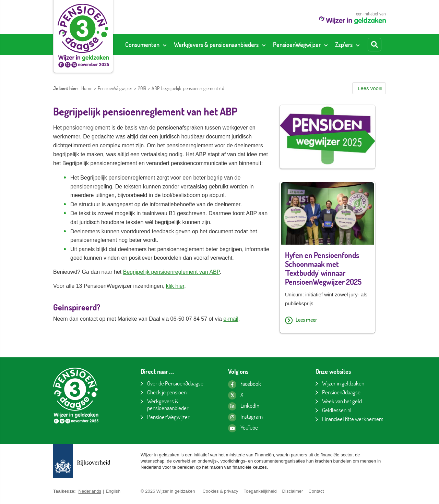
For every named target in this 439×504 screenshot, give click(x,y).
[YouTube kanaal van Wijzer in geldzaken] (243, 428)
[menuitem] (146, 45)
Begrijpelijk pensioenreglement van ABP (171, 272)
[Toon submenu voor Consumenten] (165, 45)
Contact (316, 491)
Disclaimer (293, 491)
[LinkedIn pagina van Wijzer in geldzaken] (244, 406)
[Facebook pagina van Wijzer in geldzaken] (245, 384)
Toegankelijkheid (260, 491)
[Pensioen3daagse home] (83, 36)
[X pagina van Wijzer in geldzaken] (236, 395)
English (113, 491)
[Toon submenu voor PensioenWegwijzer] (326, 45)
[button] (369, 88)
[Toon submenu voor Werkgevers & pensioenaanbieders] (264, 45)
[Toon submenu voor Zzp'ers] (358, 45)
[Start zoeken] (375, 45)
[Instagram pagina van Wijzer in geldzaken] (245, 417)
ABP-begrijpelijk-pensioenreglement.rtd (188, 88)
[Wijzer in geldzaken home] (352, 22)
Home (87, 88)
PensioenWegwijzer (115, 88)
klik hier (175, 286)
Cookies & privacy (220, 491)
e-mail (231, 319)
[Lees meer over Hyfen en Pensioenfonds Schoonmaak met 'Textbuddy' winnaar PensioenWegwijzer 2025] (328, 321)
